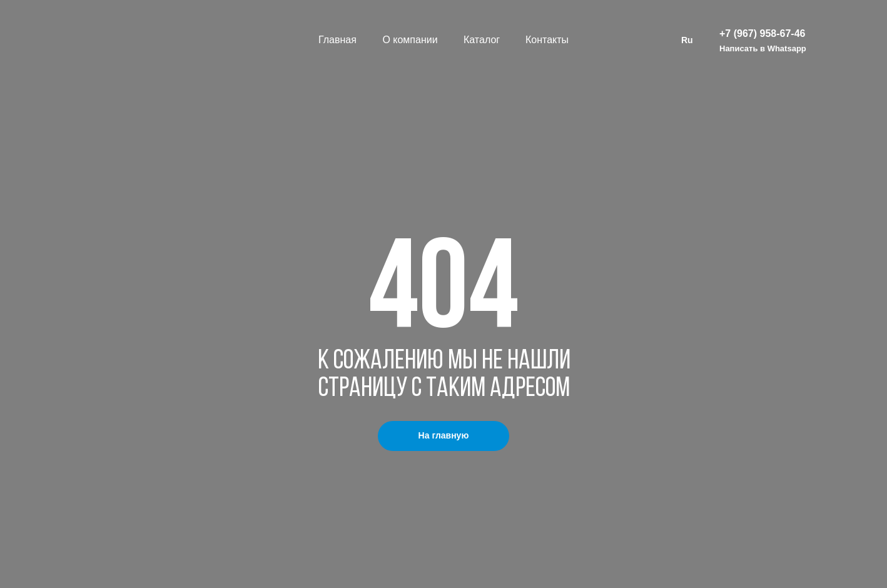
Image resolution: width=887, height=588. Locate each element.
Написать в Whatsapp (763, 48)
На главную (444, 435)
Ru (687, 40)
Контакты (547, 40)
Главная (337, 40)
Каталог (482, 40)
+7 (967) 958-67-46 (762, 33)
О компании (410, 40)
